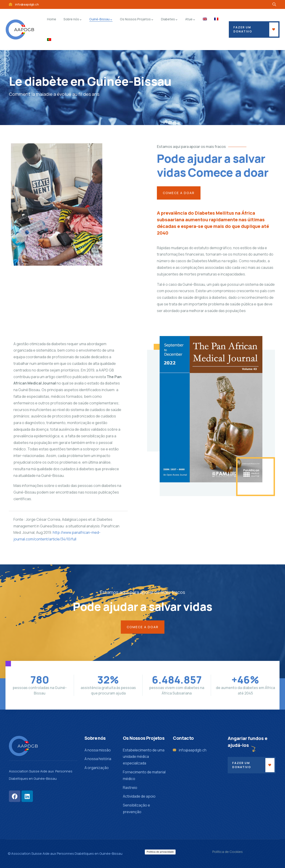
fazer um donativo (243, 29)
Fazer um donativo (242, 765)
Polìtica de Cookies (228, 852)
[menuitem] (205, 19)
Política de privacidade (160, 852)
